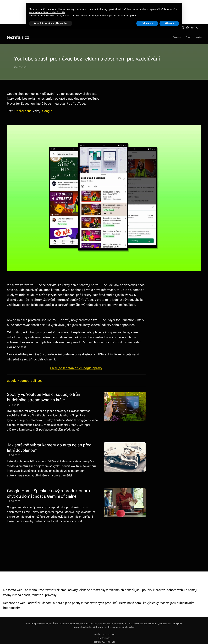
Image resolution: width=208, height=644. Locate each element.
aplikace (37, 381)
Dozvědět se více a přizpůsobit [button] (51, 23)
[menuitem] (192, 37)
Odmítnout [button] (147, 23)
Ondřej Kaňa (23, 111)
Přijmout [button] (169, 23)
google (12, 381)
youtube (24, 381)
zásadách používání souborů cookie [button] (47, 12)
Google (47, 111)
